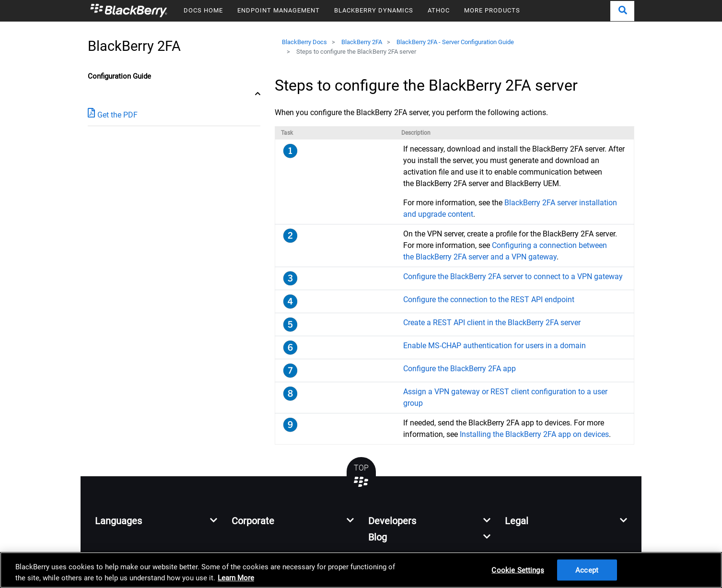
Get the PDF (113, 114)
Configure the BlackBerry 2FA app (460, 369)
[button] (622, 11)
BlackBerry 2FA (362, 42)
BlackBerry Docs (304, 42)
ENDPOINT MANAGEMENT (279, 10)
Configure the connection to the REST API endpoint (489, 300)
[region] (361, 570)
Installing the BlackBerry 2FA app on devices (534, 434)
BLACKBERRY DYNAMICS (374, 10)
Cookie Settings (518, 570)
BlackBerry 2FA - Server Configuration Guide (455, 42)
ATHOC (439, 10)
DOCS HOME (203, 10)
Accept (587, 570)
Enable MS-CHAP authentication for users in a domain (495, 346)
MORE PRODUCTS (492, 10)
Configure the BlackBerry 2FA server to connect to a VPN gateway (513, 276)
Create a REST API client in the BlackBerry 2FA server (492, 323)
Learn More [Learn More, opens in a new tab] (236, 578)
